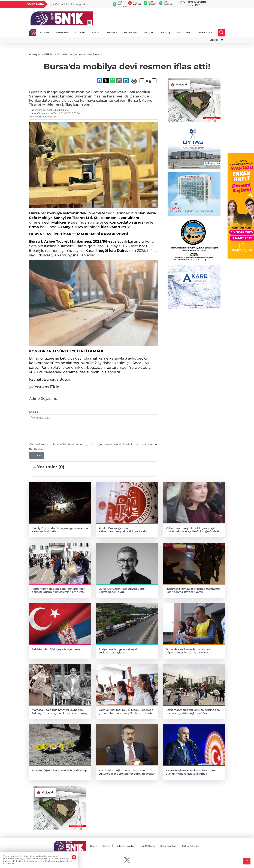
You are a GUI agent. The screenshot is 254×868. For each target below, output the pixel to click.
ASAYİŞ (166, 32)
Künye (93, 846)
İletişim (106, 846)
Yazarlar (214, 40)
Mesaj (34, 412)
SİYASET (112, 32)
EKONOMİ (131, 32)
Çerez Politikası (168, 846)
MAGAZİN (184, 32)
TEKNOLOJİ (205, 32)
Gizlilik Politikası (190, 846)
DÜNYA (80, 32)
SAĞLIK (149, 32)
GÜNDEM (62, 32)
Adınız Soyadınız (43, 399)
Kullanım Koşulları (125, 846)
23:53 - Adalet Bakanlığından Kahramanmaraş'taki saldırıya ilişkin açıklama (78, 4)
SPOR (96, 32)
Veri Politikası (148, 846)
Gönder (37, 455)
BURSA (44, 32)
